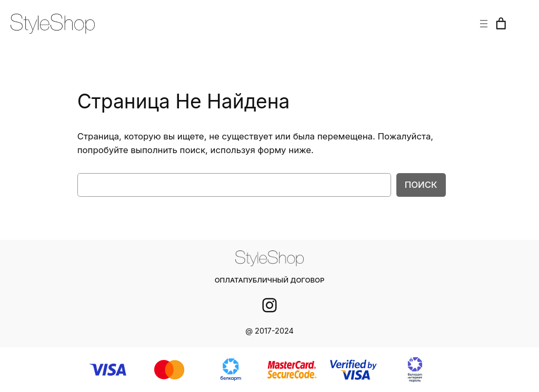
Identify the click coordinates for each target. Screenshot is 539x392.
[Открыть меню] (484, 24)
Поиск (422, 184)
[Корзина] (501, 24)
